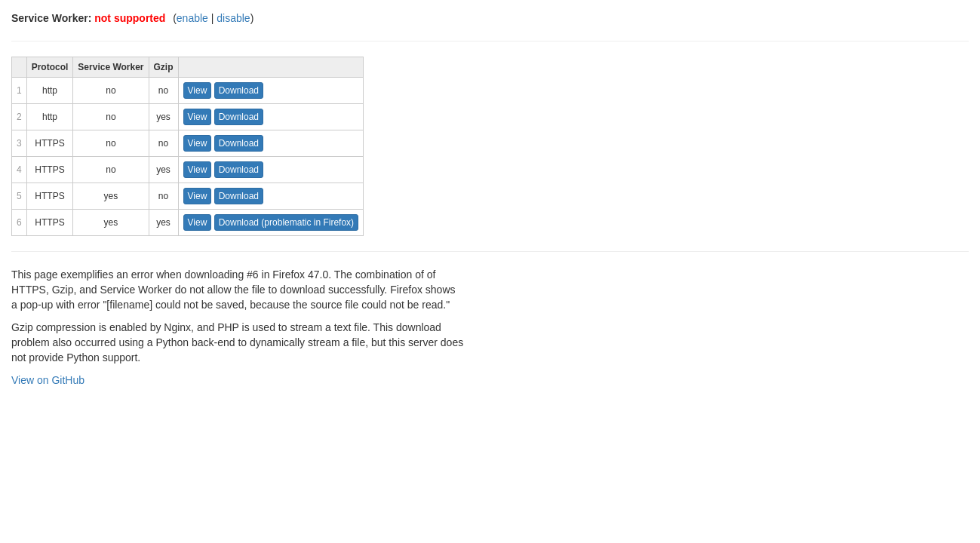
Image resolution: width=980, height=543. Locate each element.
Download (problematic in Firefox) (286, 222)
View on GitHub (48, 380)
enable (192, 18)
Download (239, 90)
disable (233, 18)
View (198, 90)
